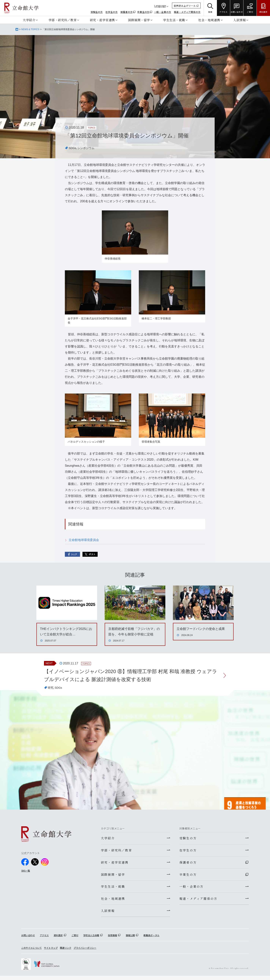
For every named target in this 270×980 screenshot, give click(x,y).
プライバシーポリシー (85, 952)
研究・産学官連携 (102, 20)
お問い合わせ (28, 939)
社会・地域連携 (209, 20)
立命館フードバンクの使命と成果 (202, 629)
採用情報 (112, 939)
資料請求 (58, 939)
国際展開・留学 (139, 20)
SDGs (73, 148)
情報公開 (130, 939)
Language (160, 6)
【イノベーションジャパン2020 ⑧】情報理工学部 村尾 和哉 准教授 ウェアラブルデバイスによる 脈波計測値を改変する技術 (132, 676)
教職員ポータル (151, 939)
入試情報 (239, 20)
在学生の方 (112, 12)
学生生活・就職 (174, 20)
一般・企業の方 (163, 12)
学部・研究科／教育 (63, 20)
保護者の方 (127, 12)
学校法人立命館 (91, 939)
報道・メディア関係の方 (187, 12)
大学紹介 (29, 20)
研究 (51, 689)
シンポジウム (87, 148)
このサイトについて (31, 952)
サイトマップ (51, 952)
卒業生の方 (143, 12)
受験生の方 (97, 12)
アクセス (44, 939)
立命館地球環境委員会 (84, 540)
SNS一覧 (26, 872)
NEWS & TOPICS (30, 29)
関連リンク (66, 952)
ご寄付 (75, 939)
